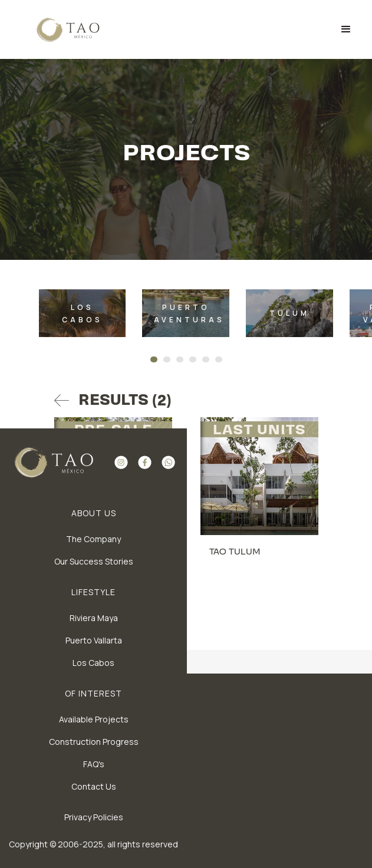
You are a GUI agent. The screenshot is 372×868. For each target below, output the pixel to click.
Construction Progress (94, 742)
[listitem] (83, 313)
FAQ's (94, 764)
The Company (93, 539)
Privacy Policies (94, 817)
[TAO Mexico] (83, 313)
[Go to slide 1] (154, 359)
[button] (346, 29)
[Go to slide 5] (206, 359)
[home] (60, 29)
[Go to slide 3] (180, 359)
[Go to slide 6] (219, 359)
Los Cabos (93, 663)
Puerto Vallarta (94, 640)
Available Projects (94, 719)
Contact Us (94, 786)
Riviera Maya (94, 618)
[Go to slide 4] (193, 359)
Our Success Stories (94, 561)
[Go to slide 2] (167, 359)
